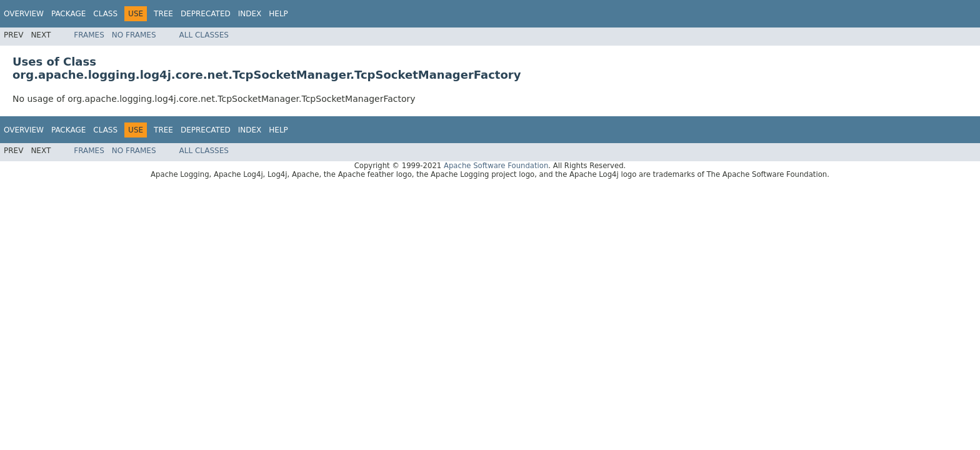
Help (278, 14)
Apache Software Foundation (496, 166)
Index (250, 14)
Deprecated (206, 14)
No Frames (134, 35)
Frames (89, 35)
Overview (24, 14)
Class (105, 14)
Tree (163, 14)
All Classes (204, 35)
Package (68, 14)
